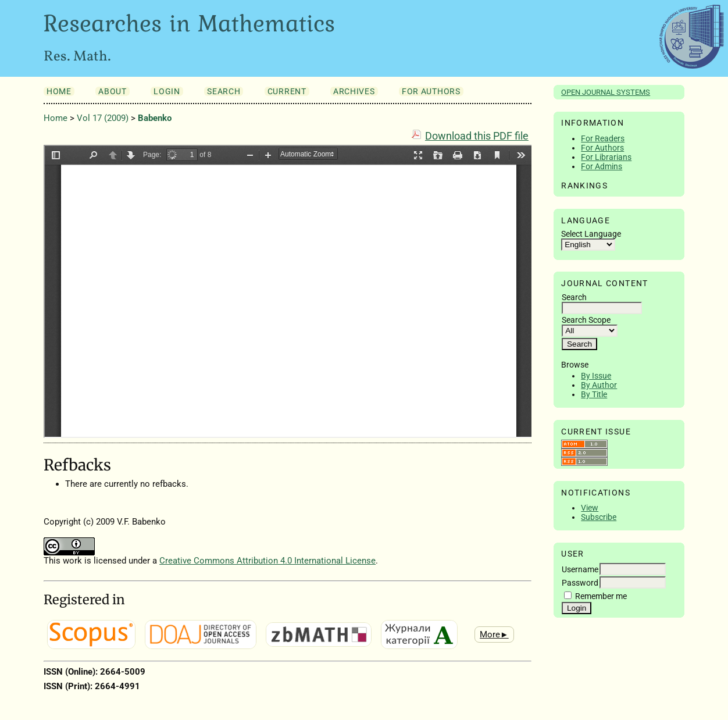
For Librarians (606, 157)
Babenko (155, 118)
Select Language (591, 234)
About (112, 91)
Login (167, 91)
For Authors (602, 148)
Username (580, 569)
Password (580, 583)
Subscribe (599, 517)
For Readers (603, 138)
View (590, 508)
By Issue (596, 376)
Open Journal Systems (606, 92)
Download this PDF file (477, 136)
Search (224, 91)
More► (494, 635)
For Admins (602, 166)
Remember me (601, 596)
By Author (599, 385)
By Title (594, 394)
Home (59, 91)
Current (287, 91)
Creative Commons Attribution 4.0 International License (267, 561)
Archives (354, 91)
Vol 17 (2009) (103, 118)
